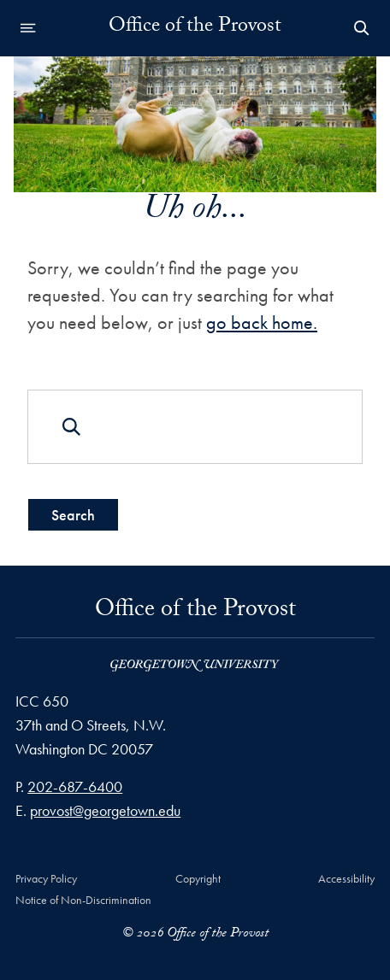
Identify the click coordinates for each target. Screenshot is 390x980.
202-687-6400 (75, 786)
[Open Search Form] (362, 28)
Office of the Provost (195, 28)
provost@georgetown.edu (105, 810)
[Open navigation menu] (28, 28)
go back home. (262, 322)
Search (73, 514)
